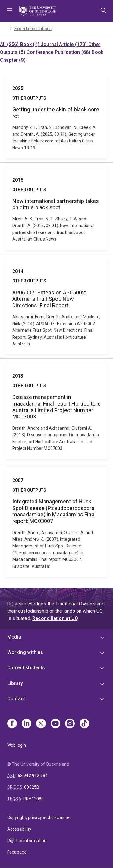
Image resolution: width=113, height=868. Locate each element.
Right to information (27, 841)
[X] (41, 724)
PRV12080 (33, 799)
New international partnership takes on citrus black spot (56, 208)
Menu (10, 11)
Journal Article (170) (64, 44)
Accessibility (19, 829)
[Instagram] (70, 724)
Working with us (25, 652)
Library (15, 683)
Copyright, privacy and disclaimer (39, 817)
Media (14, 637)
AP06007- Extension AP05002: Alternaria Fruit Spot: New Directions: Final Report (56, 306)
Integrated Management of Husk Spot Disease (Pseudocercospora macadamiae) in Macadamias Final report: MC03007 (56, 522)
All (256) (10, 44)
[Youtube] (55, 724)
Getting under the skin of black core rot (56, 117)
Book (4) (30, 44)
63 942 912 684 (33, 776)
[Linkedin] (27, 724)
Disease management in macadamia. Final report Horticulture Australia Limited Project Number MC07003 (56, 411)
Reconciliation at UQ (55, 618)
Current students (26, 668)
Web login (17, 745)
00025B (32, 787)
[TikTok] (84, 724)
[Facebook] (12, 724)
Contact (16, 699)
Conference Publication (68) (59, 52)
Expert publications (33, 29)
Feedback (17, 852)
